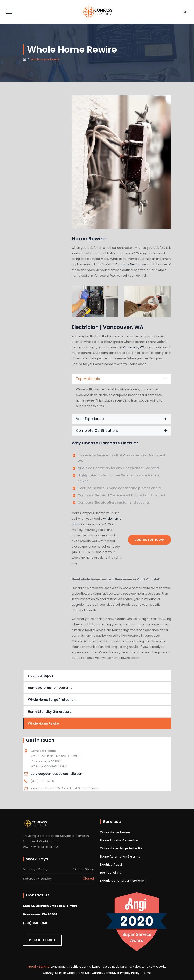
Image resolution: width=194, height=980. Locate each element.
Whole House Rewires (115, 832)
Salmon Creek (65, 973)
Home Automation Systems (50, 688)
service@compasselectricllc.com (57, 774)
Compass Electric (128, 264)
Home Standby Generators (50, 712)
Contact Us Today (149, 540)
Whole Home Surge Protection (52, 700)
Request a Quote (42, 940)
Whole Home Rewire (43, 724)
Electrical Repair (41, 676)
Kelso (136, 967)
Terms (147, 973)
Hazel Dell (84, 973)
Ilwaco (96, 967)
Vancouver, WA (134, 347)
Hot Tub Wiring (111, 873)
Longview (148, 967)
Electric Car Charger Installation (123, 881)
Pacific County (80, 967)
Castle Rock (110, 967)
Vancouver (112, 973)
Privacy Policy (130, 973)
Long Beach (59, 967)
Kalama (126, 967)
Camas (97, 973)
